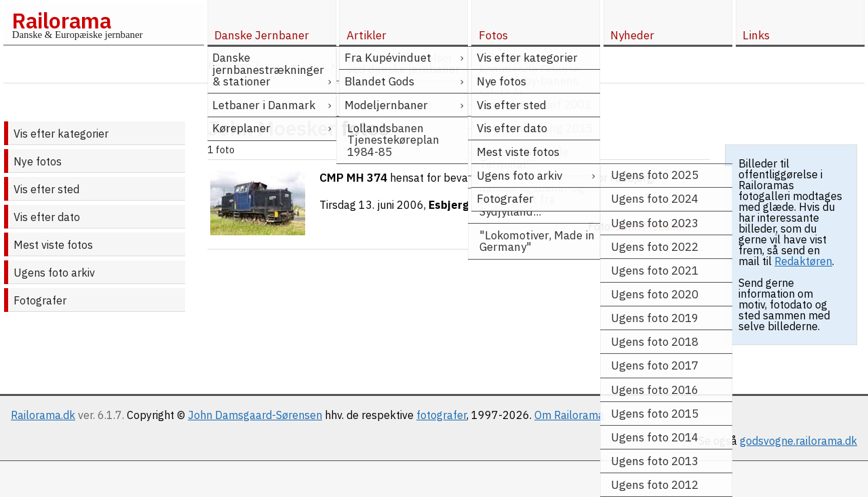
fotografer (441, 415)
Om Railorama (569, 415)
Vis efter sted (46, 189)
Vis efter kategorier (61, 134)
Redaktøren (803, 261)
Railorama (61, 20)
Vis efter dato (47, 217)
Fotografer (40, 300)
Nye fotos (38, 161)
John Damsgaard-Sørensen (255, 415)
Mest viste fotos (53, 245)
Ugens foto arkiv (54, 273)
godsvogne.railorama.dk (798, 441)
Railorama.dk (43, 415)
